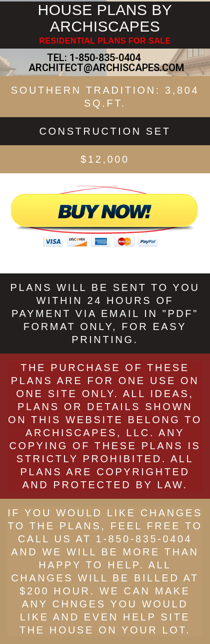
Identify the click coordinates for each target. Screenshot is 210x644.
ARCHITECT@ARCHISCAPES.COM (105, 68)
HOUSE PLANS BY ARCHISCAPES (105, 18)
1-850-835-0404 (105, 58)
